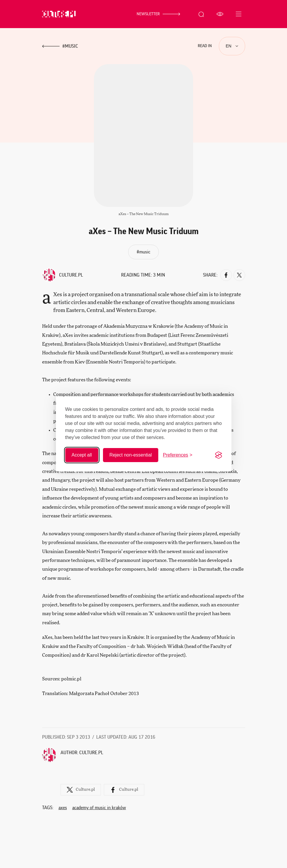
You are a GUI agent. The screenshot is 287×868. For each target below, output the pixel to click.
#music (143, 252)
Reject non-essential (131, 455)
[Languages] (232, 46)
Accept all (82, 455)
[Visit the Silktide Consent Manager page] (219, 455)
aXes (63, 807)
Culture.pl (71, 275)
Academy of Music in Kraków (99, 807)
